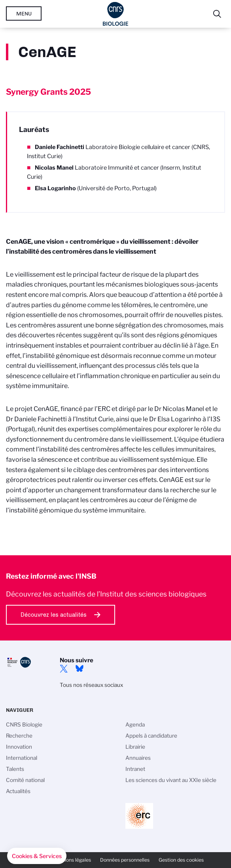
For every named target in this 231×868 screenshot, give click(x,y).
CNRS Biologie (24, 725)
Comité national (25, 780)
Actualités (18, 791)
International (22, 758)
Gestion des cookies (181, 860)
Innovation (19, 747)
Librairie (135, 747)
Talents (15, 769)
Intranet (135, 769)
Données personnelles (125, 860)
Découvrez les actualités (54, 615)
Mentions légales (72, 860)
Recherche (19, 736)
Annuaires (138, 758)
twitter (64, 669)
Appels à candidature (151, 736)
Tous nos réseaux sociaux (91, 685)
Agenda (135, 725)
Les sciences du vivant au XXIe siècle (171, 780)
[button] (37, 856)
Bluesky (80, 669)
